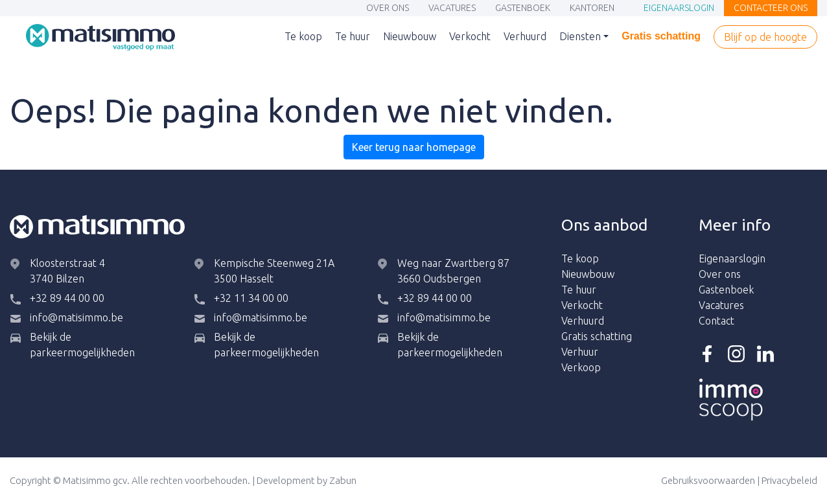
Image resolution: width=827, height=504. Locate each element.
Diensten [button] (580, 36)
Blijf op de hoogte (765, 38)
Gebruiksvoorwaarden (708, 480)
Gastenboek (523, 9)
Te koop (303, 37)
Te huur (353, 37)
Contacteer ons (771, 9)
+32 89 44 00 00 (67, 298)
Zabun (343, 480)
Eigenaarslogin (679, 9)
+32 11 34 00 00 (251, 298)
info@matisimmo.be (76, 317)
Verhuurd (525, 37)
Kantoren (592, 9)
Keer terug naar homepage (414, 147)
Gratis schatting (661, 37)
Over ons (388, 9)
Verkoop (581, 367)
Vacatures (452, 9)
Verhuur (580, 352)
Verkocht (470, 37)
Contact (716, 321)
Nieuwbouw (410, 37)
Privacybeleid (789, 480)
